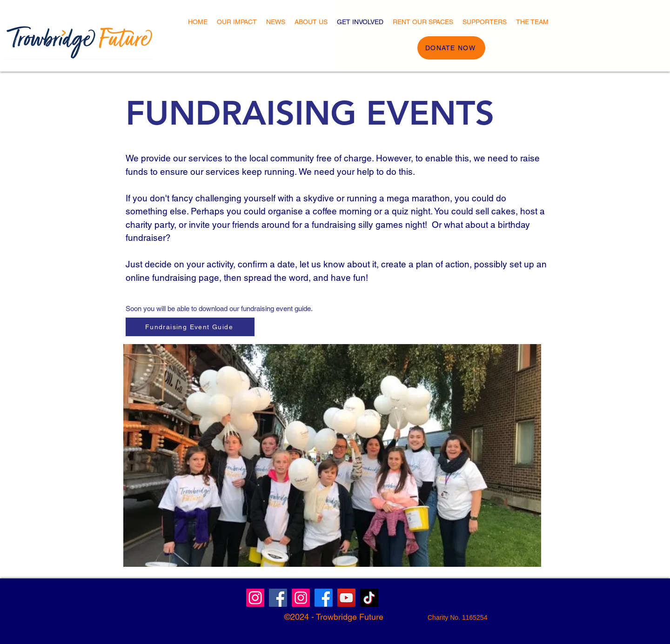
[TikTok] (369, 598)
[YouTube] (346, 598)
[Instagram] (255, 598)
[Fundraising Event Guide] (190, 327)
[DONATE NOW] (451, 48)
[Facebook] (324, 598)
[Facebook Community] (278, 598)
